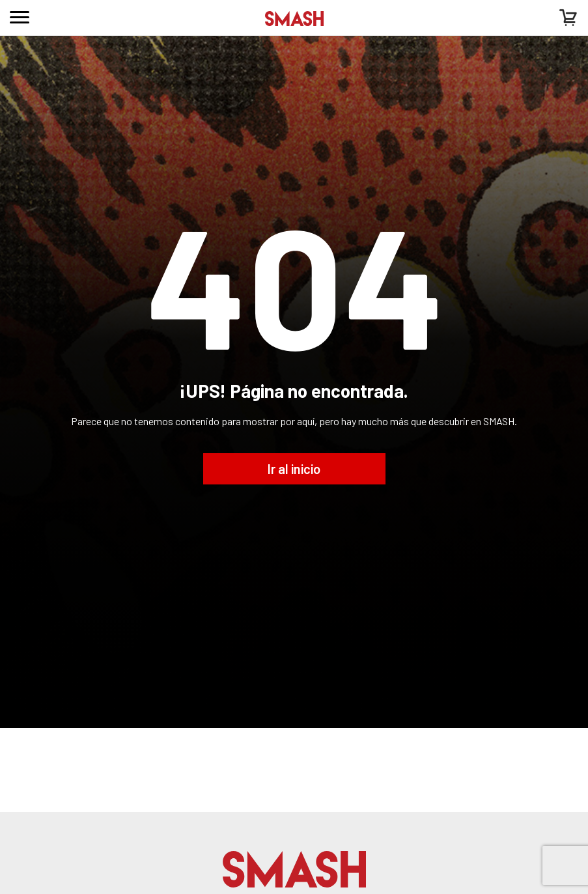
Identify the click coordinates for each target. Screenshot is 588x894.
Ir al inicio (294, 469)
